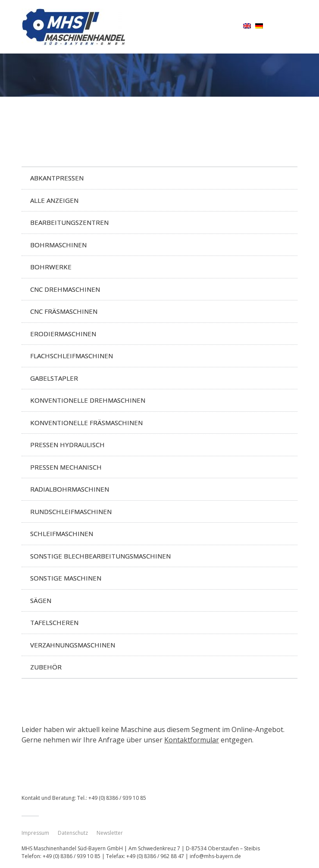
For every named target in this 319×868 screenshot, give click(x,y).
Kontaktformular (192, 740)
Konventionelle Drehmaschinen (88, 400)
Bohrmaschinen (58, 245)
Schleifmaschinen (62, 533)
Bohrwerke (51, 267)
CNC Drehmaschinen (65, 289)
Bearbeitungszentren (69, 222)
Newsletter (110, 833)
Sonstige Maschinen (66, 578)
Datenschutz (73, 833)
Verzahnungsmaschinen (73, 645)
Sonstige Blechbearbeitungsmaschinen (100, 556)
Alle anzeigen (54, 200)
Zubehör (46, 667)
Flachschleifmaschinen (72, 356)
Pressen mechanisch (66, 467)
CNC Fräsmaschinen (64, 311)
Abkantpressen (57, 178)
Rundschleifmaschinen (71, 511)
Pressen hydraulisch (67, 445)
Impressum (35, 833)
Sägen (41, 600)
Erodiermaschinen (63, 334)
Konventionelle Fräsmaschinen (86, 423)
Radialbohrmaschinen (70, 489)
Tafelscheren (54, 622)
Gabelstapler (54, 378)
